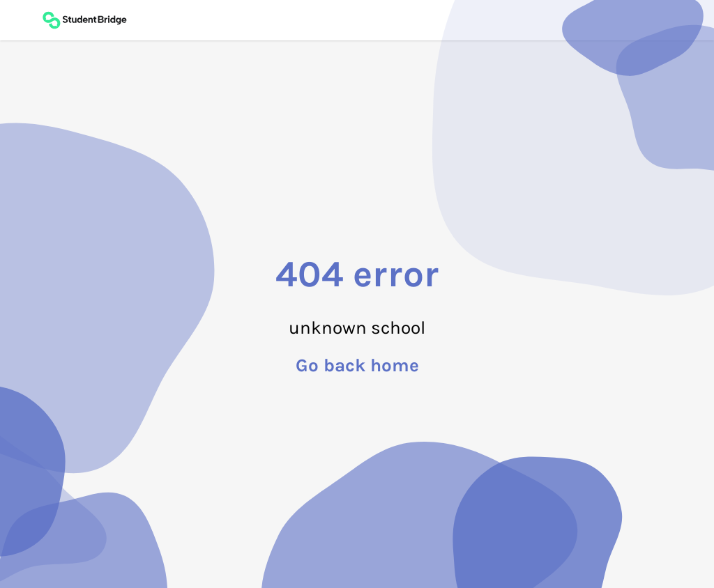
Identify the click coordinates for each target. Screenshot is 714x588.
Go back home (357, 366)
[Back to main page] (84, 20)
